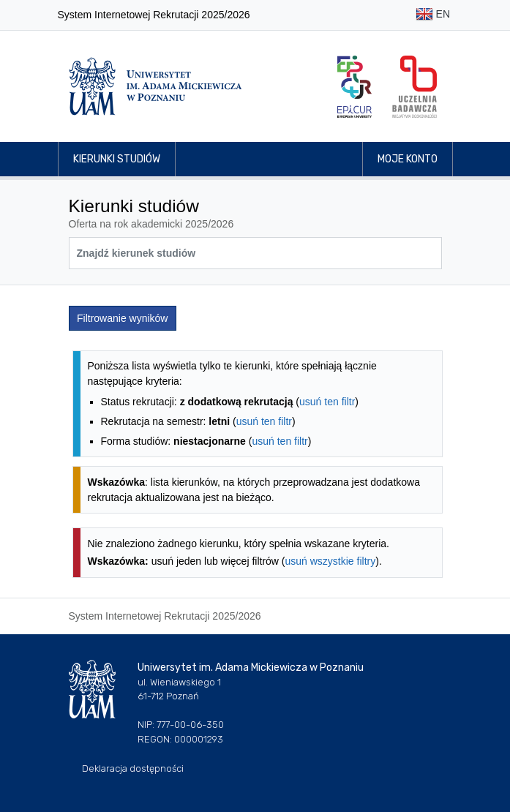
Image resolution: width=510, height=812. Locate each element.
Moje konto (408, 159)
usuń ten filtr (327, 402)
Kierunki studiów (117, 159)
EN (433, 15)
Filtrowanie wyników (122, 318)
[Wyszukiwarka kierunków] (255, 253)
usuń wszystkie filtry (331, 561)
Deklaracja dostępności (133, 768)
